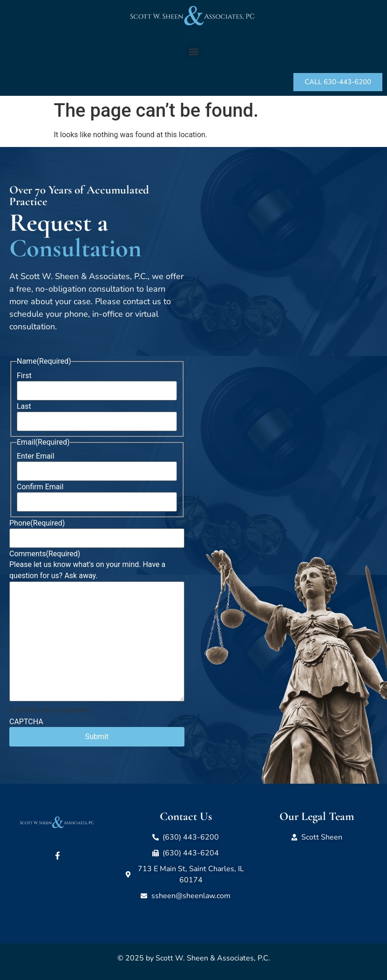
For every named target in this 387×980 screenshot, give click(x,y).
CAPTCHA (26, 722)
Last (24, 407)
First (24, 376)
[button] (193, 51)
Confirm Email (40, 487)
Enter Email (36, 456)
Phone (37, 523)
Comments (45, 554)
